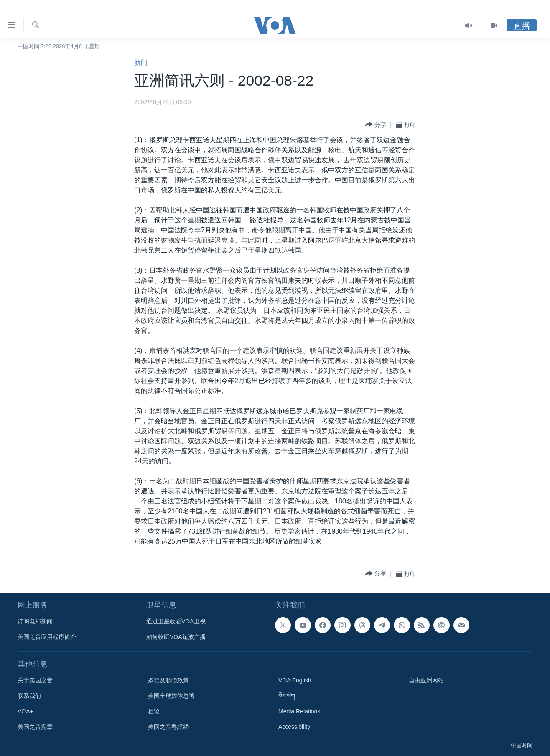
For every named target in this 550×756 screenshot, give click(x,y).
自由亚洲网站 (426, 680)
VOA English (295, 680)
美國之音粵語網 (168, 727)
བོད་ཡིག (287, 696)
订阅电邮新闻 (35, 621)
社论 (154, 711)
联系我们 (29, 696)
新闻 (141, 63)
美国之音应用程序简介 (47, 637)
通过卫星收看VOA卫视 (176, 621)
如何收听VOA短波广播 (176, 637)
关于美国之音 (35, 680)
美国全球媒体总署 (171, 696)
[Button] (376, 125)
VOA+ (25, 711)
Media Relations (299, 711)
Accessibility (294, 727)
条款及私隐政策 (168, 680)
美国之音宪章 (35, 727)
